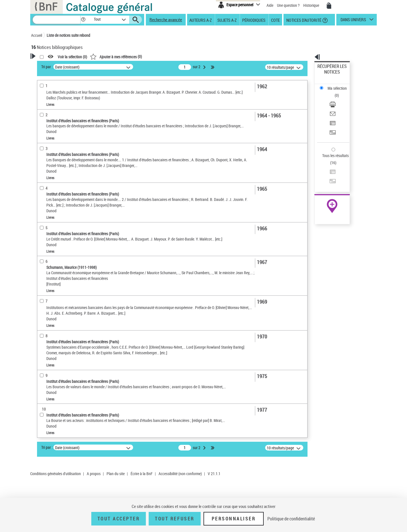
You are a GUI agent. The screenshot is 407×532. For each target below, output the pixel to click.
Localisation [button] (47, 195)
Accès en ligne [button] (49, 146)
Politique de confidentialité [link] (291, 519)
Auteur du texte (52, 129)
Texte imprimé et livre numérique (65, 164)
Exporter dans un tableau (338, 99)
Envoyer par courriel (334, 92)
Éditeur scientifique (54, 137)
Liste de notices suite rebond (68, 35)
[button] (83, 20)
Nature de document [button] (55, 155)
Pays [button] (41, 252)
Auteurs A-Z (201, 20)
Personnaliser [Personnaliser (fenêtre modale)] (234, 519)
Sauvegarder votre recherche (66, 93)
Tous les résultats (332, 121)
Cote (275, 20)
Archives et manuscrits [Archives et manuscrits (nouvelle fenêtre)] (327, 173)
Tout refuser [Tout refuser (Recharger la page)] (175, 519)
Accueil (37, 35)
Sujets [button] (42, 233)
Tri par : (120, 67)
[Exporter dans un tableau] (340, 99)
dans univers (353, 21)
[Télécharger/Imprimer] (340, 85)
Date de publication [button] (54, 224)
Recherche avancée (166, 20)
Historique (312, 5)
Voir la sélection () (145, 57)
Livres (45, 187)
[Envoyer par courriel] (340, 92)
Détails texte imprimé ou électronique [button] (58, 175)
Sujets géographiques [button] (56, 243)
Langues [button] (44, 214)
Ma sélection (328, 75)
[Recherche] (57, 20)
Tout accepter (119, 519)
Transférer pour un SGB (336, 105)
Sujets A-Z (227, 20)
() (189, 56)
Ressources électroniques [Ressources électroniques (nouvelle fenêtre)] (329, 179)
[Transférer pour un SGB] (340, 106)
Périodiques (254, 20)
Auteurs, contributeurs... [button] (58, 205)
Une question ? (288, 5)
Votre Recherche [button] (54, 66)
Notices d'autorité (303, 20)
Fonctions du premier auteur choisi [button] (62, 117)
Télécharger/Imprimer (335, 85)
